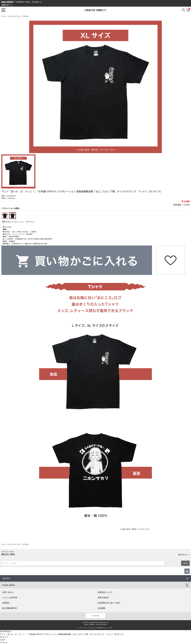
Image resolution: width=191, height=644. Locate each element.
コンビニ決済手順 (10, 598)
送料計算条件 (103, 598)
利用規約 (6, 603)
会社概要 (101, 608)
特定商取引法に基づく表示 (109, 603)
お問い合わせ (8, 592)
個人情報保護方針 (10, 608)
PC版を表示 (95, 616)
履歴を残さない (183, 555)
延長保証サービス (105, 592)
